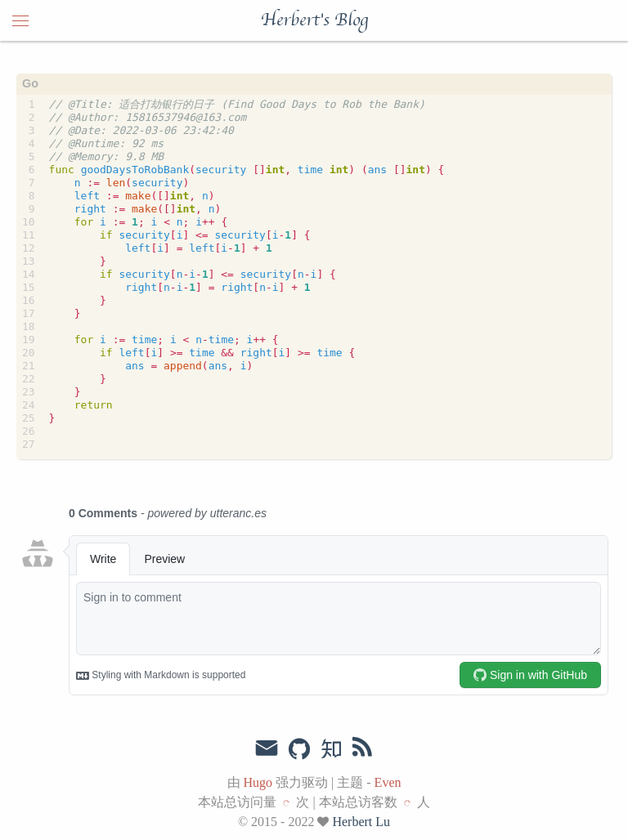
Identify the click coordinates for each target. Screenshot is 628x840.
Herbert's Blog (314, 20)
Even (388, 782)
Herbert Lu (361, 822)
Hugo (258, 782)
